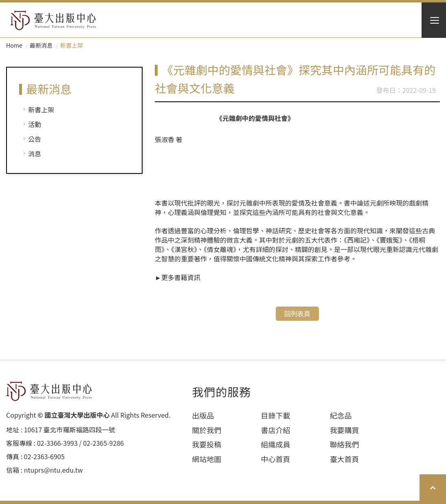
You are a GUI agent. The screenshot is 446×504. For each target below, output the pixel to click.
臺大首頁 (345, 459)
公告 (35, 139)
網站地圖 (207, 459)
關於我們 (207, 430)
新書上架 (41, 110)
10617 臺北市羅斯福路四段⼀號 (70, 430)
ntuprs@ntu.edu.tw (54, 470)
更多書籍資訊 (181, 277)
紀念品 (341, 415)
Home (14, 45)
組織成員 (275, 444)
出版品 (203, 415)
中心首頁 (275, 459)
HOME (53, 20)
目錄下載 (275, 415)
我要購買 (345, 430)
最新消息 (41, 45)
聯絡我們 (345, 444)
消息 (35, 153)
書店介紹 (275, 430)
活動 (35, 124)
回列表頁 (297, 313)
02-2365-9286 (103, 443)
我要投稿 (207, 444)
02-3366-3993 (57, 443)
